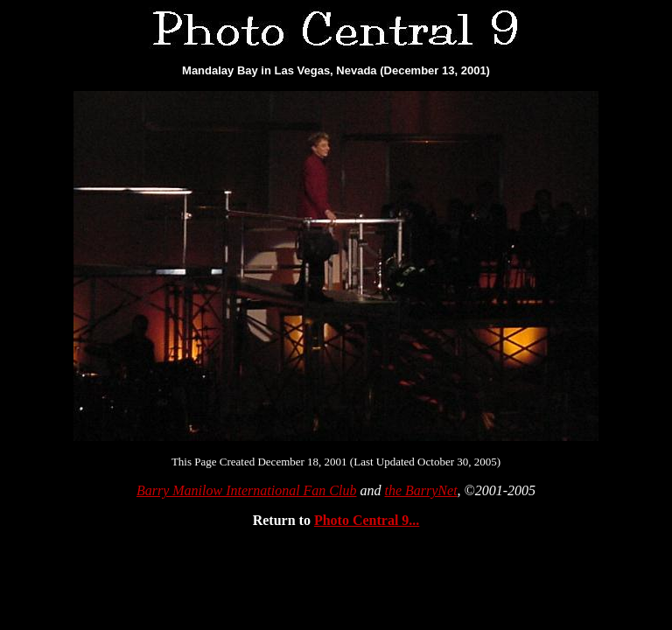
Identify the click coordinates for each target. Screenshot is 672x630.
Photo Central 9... (367, 520)
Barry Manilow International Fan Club (247, 490)
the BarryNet (420, 490)
